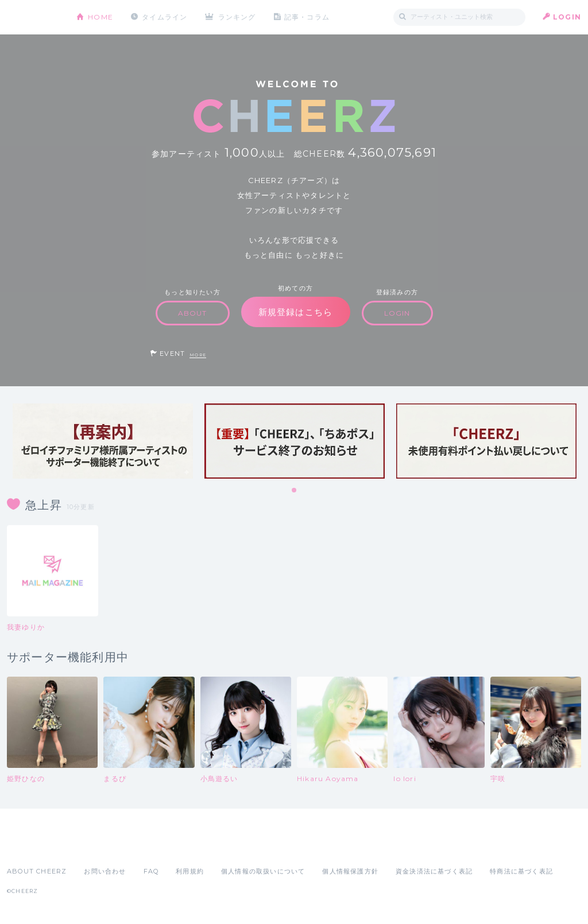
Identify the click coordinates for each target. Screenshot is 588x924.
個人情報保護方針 (350, 871)
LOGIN (567, 17)
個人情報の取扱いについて (263, 871)
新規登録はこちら (296, 312)
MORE (198, 355)
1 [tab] (295, 491)
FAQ (151, 871)
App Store (33, 846)
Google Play (94, 846)
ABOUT (193, 313)
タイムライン (165, 17)
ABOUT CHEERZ (37, 871)
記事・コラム (307, 17)
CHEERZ (33, 18)
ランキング (237, 17)
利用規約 (190, 871)
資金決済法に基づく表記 (434, 871)
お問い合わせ (105, 871)
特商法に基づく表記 (521, 871)
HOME (100, 17)
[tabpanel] (103, 441)
